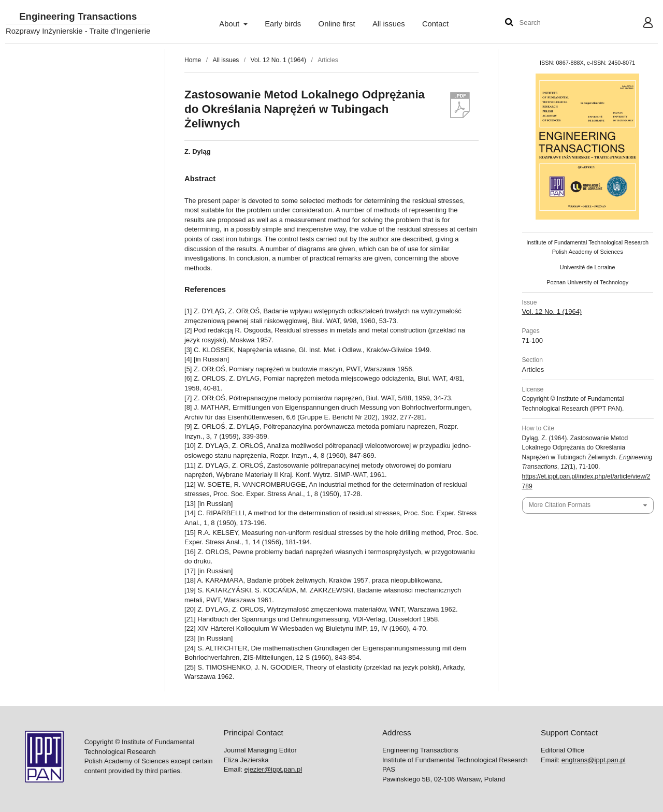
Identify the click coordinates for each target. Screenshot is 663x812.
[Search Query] (551, 23)
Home (193, 60)
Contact (435, 24)
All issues (389, 24)
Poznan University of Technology (587, 282)
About (230, 24)
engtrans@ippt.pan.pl (594, 760)
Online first (337, 24)
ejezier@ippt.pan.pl (273, 769)
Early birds (283, 24)
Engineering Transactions (78, 17)
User (640, 24)
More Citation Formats (560, 505)
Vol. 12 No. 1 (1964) (278, 60)
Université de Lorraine (588, 267)
